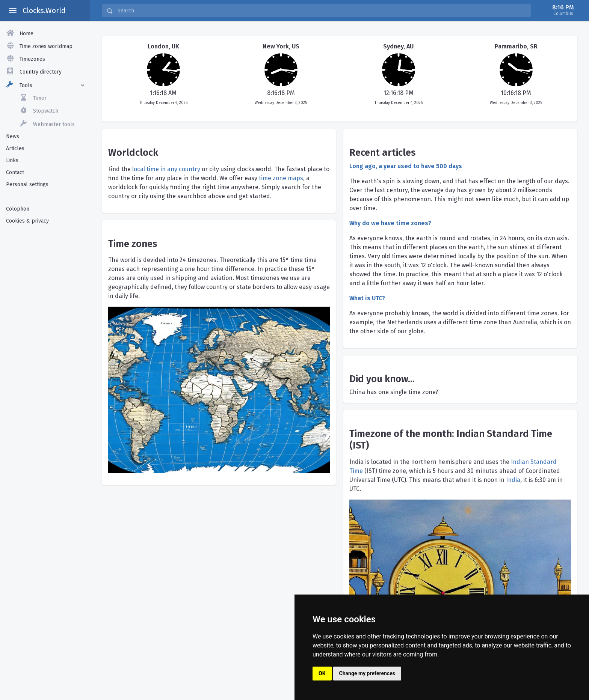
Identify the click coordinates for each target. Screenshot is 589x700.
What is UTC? (367, 298)
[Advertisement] (45, 347)
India (513, 480)
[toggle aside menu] (13, 11)
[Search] (322, 11)
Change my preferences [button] (367, 673)
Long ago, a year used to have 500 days (406, 166)
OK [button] (322, 673)
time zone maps (281, 178)
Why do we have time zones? (390, 223)
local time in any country (166, 169)
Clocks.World (44, 11)
